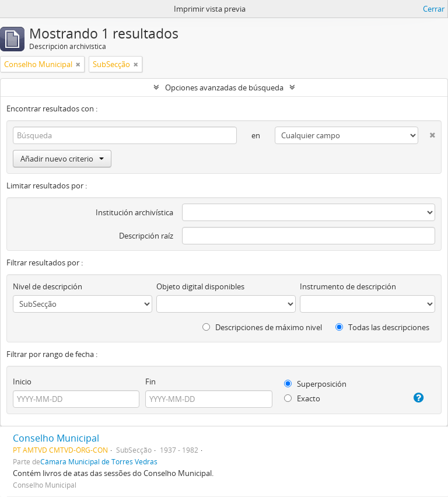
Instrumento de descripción (348, 286)
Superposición (315, 384)
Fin (150, 381)
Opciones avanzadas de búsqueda (224, 87)
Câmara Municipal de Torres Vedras (99, 461)
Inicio (22, 381)
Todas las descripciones (382, 327)
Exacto (302, 398)
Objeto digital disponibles (200, 286)
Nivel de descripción (48, 286)
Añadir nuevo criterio (62, 159)
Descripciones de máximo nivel (262, 327)
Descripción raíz (146, 236)
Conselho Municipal (56, 438)
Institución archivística (134, 212)
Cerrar (434, 9)
